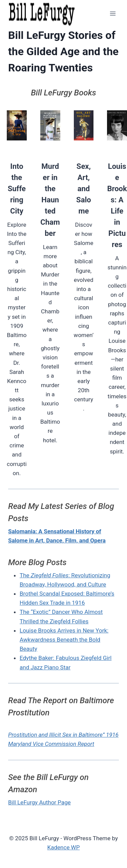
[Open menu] (113, 13)
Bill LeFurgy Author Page (39, 802)
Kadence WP (64, 847)
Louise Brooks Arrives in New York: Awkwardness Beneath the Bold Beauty (64, 640)
